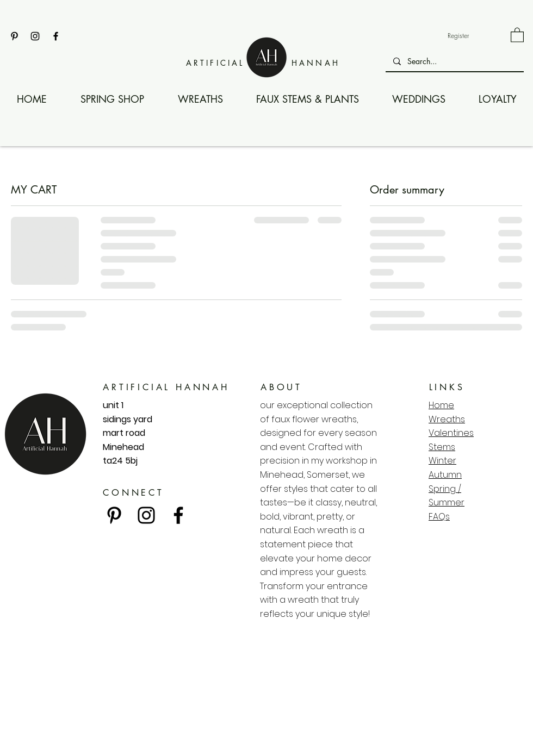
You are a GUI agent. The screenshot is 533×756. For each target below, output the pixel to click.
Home (441, 405)
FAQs (439, 517)
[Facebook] (56, 36)
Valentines (451, 433)
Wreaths (447, 419)
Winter (442, 461)
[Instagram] (35, 36)
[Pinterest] (14, 36)
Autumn (445, 475)
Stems (442, 447)
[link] (517, 35)
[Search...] (454, 61)
